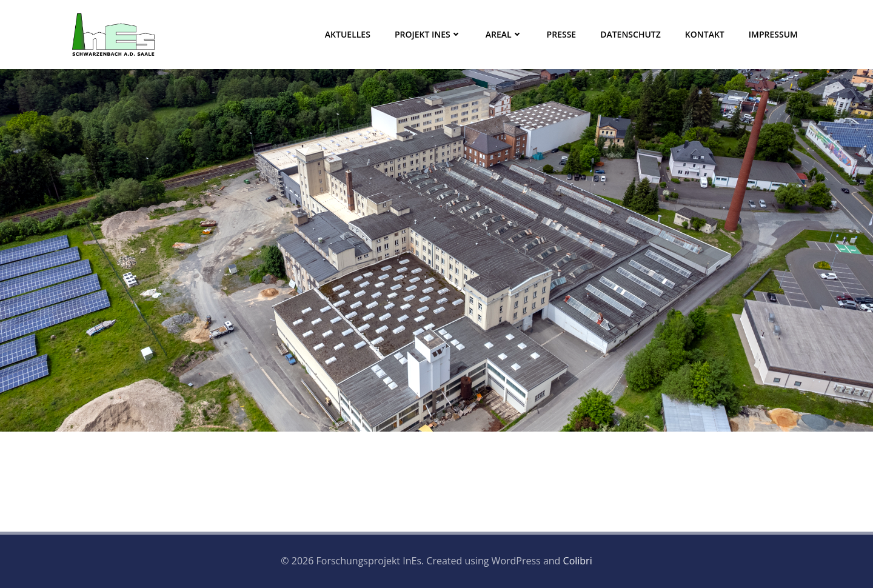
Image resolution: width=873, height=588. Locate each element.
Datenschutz (630, 34)
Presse (562, 34)
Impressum (773, 34)
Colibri (578, 561)
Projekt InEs (428, 34)
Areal (504, 34)
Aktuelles (348, 34)
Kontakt (705, 34)
